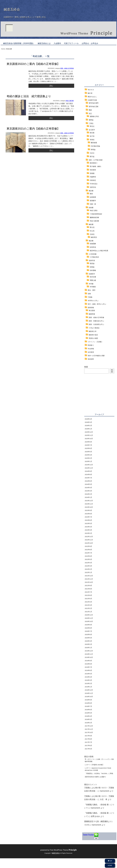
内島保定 (93, 180)
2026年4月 (88, 419)
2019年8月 (88, 664)
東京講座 (92, 310)
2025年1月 (88, 461)
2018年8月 (88, 703)
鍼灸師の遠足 (93, 335)
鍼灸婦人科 (93, 331)
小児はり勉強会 (94, 328)
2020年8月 (88, 628)
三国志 (91, 123)
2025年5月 (88, 452)
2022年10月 (89, 543)
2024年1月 (88, 497)
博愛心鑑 (93, 280)
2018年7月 (88, 706)
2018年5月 (88, 713)
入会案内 (57, 43)
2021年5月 (88, 599)
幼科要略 (93, 270)
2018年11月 (89, 693)
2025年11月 (89, 435)
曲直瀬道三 (94, 163)
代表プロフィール (71, 43)
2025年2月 (88, 458)
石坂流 (92, 234)
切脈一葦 (93, 204)
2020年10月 (89, 621)
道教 (89, 294)
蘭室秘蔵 (94, 143)
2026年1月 (88, 429)
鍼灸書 (91, 224)
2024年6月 (88, 481)
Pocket (91, 835)
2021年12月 (89, 576)
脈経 (91, 194)
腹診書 (91, 241)
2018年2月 (88, 723)
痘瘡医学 (92, 274)
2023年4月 (88, 527)
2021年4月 (88, 602)
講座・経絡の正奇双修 (67, 68)
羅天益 (92, 156)
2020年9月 (88, 625)
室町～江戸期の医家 (96, 160)
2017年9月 (88, 736)
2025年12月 (89, 432)
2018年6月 (88, 710)
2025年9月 (88, 442)
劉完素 (92, 133)
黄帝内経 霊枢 (94, 106)
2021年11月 (89, 579)
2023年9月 (88, 510)
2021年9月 (88, 585)
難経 (90, 110)
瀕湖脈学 (93, 201)
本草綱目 (93, 287)
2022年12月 (89, 537)
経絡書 (91, 208)
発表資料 (91, 359)
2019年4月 (88, 677)
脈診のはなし (92, 97)
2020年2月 (88, 644)
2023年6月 (88, 520)
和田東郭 (93, 170)
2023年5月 (88, 523)
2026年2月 (88, 425)
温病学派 (92, 260)
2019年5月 (88, 674)
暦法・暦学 (92, 290)
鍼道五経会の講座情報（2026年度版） (19, 43)
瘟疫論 (92, 263)
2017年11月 (89, 729)
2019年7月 (88, 667)
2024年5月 (88, 484)
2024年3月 (88, 491)
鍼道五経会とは (44, 43)
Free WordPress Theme (63, 850)
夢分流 (92, 227)
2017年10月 (89, 732)
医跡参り (91, 345)
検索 (86, 367)
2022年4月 (88, 563)
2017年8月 (88, 739)
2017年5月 (88, 749)
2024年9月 (88, 471)
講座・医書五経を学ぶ (96, 321)
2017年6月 (88, 745)
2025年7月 (88, 445)
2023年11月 (89, 504)
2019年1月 (88, 687)
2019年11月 (89, 654)
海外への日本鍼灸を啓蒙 (96, 356)
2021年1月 (88, 612)
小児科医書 (93, 254)
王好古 (92, 153)
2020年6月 (88, 634)
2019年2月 (88, 683)
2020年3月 (88, 641)
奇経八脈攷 (94, 210)
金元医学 (92, 130)
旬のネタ (91, 90)
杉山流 (92, 231)
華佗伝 (92, 126)
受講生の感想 (93, 338)
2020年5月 (88, 638)
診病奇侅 (93, 247)
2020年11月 (89, 618)
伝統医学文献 (92, 100)
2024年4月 (88, 488)
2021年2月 (88, 608)
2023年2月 (88, 533)
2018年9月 (88, 700)
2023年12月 (89, 501)
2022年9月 (88, 546)
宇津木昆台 (94, 184)
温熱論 (92, 267)
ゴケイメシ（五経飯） (95, 342)
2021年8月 (88, 589)
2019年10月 (89, 657)
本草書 (91, 284)
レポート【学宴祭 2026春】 (94, 765)
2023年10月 (89, 507)
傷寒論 (91, 120)
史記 (90, 113)
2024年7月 (88, 478)
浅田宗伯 (93, 187)
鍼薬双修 (92, 314)
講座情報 (91, 308)
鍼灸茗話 (94, 237)
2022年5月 (88, 559)
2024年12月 (89, 465)
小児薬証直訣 (94, 257)
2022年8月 (88, 550)
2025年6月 (88, 448)
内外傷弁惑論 (95, 146)
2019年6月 (88, 670)
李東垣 (92, 140)
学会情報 (91, 349)
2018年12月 (89, 690)
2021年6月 (88, 595)
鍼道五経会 (12, 9)
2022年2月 (88, 569)
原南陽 (92, 173)
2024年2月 (88, 494)
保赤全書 (93, 277)
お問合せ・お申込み (90, 43)
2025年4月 (88, 455)
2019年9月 (88, 661)
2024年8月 (88, 474)
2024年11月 (89, 468)
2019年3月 (88, 680)
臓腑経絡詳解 (94, 217)
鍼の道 (90, 93)
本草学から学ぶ (93, 301)
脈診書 (91, 191)
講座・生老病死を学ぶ (96, 324)
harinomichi (105, 791)
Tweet (85, 835)
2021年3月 (88, 605)
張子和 (92, 136)
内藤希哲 (93, 177)
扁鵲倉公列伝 (94, 116)
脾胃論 (93, 150)
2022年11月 (89, 540)
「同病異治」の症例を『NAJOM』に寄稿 (99, 773)
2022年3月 (88, 566)
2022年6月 (88, 556)
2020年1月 (88, 648)
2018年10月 (89, 697)
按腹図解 (93, 244)
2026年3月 (88, 422)
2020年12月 (89, 615)
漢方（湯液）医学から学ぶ (97, 304)
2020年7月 (88, 631)
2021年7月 (88, 592)
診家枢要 (93, 197)
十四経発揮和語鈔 (96, 214)
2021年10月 (89, 582)
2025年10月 (89, 439)
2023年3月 (88, 530)
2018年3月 (88, 719)
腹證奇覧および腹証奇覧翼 (99, 251)
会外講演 (91, 352)
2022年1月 (88, 572)
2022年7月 (88, 553)
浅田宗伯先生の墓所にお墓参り (95, 777)
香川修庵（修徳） (96, 166)
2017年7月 (88, 742)
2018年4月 (88, 716)
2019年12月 (89, 651)
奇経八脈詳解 (70, 101)
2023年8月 (88, 514)
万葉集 (90, 297)
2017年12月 (89, 726)
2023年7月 (88, 517)
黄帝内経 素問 (94, 103)
